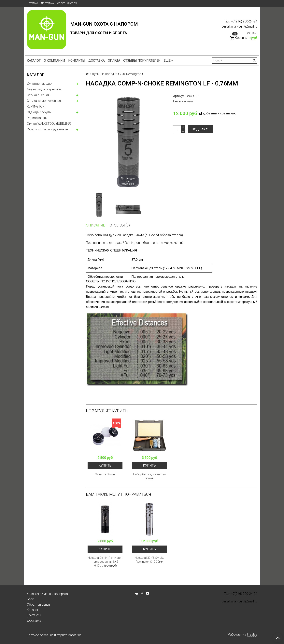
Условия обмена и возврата (47, 594)
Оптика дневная (38, 95)
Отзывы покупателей (142, 61)
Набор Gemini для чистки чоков (149, 476)
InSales (252, 634)
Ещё (168, 61)
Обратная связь (68, 3)
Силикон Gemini (105, 474)
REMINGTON (36, 106)
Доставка (47, 3)
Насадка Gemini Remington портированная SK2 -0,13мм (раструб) (105, 562)
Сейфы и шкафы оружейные (47, 129)
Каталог (34, 61)
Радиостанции (37, 118)
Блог (30, 599)
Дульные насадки (40, 84)
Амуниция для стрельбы (44, 89)
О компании (54, 61)
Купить (105, 465)
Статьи (33, 3)
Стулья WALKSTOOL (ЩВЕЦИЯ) (49, 124)
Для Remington (131, 74)
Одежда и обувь (39, 112)
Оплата (114, 61)
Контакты (77, 61)
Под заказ (200, 129)
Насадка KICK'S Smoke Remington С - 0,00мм (149, 560)
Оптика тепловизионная (44, 101)
